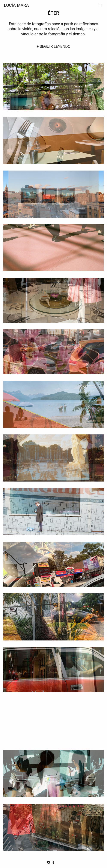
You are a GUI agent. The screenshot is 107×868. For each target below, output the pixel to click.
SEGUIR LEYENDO (55, 47)
